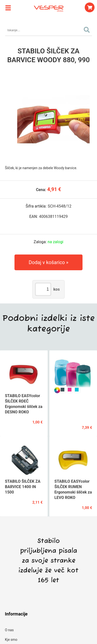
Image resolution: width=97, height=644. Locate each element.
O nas (9, 630)
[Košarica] (90, 7)
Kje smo (11, 640)
